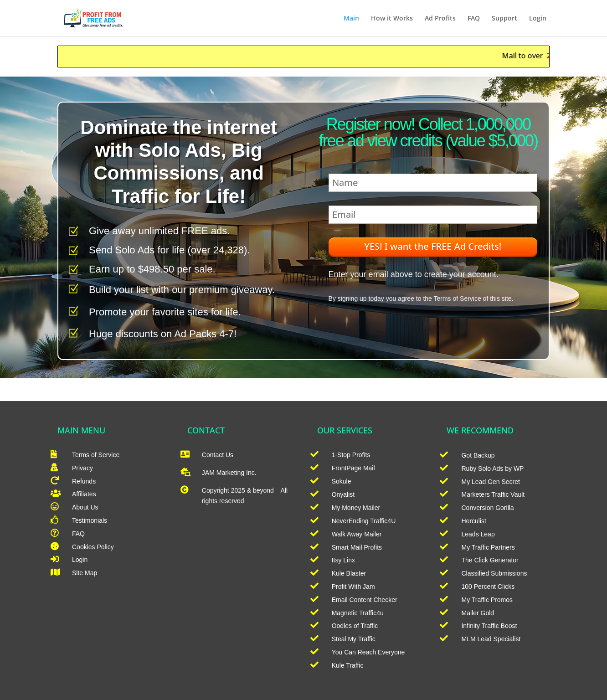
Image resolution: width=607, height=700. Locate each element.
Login (538, 19)
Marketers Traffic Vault (493, 494)
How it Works (392, 19)
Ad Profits (440, 19)
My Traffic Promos (487, 600)
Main (351, 19)
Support (504, 19)
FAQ (474, 19)
